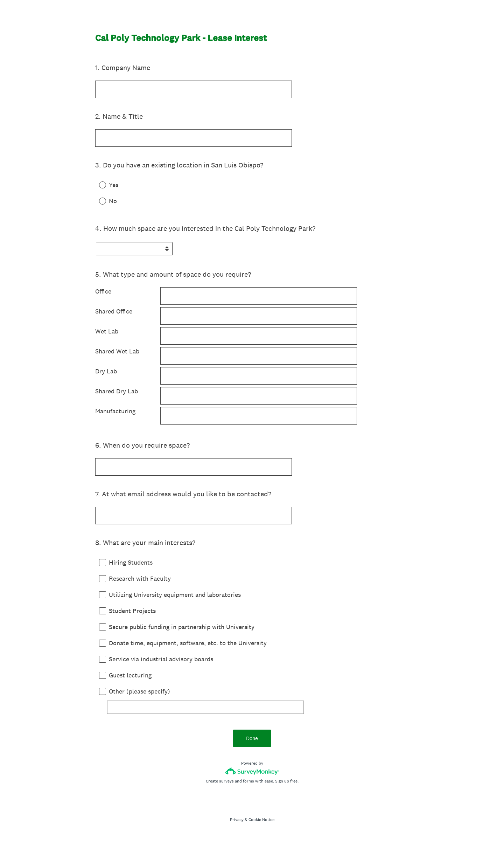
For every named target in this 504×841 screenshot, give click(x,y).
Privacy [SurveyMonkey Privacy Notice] (237, 820)
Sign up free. (287, 781)
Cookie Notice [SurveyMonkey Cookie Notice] (261, 820)
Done (252, 738)
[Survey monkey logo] (252, 771)
